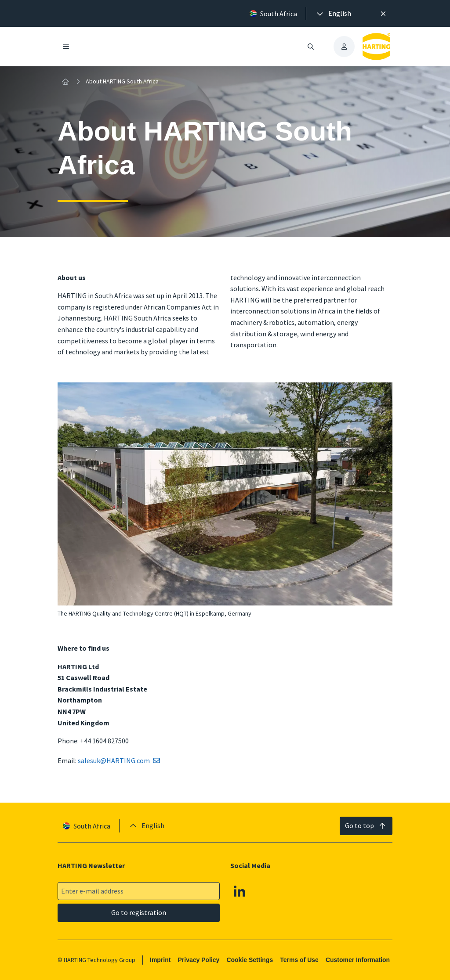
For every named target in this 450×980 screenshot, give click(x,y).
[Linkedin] (240, 891)
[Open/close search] (311, 47)
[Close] (383, 14)
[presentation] (333, 14)
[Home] (65, 82)
